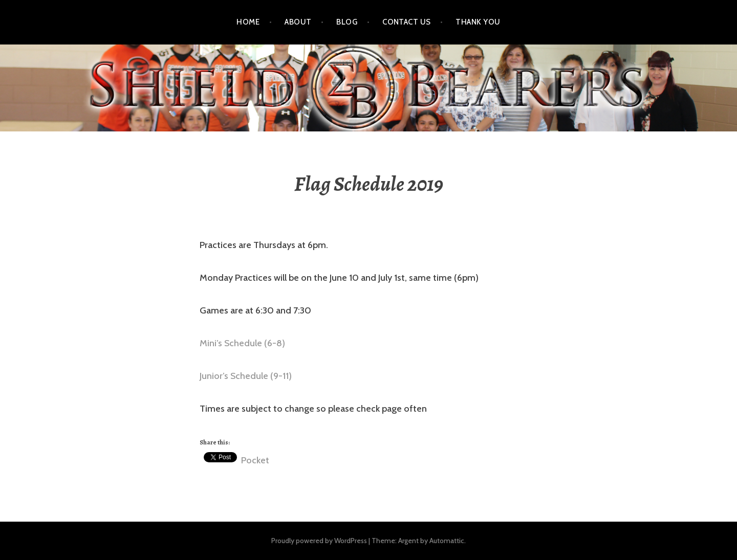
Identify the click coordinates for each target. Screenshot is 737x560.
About (298, 22)
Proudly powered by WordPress (319, 541)
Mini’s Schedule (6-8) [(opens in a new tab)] (242, 343)
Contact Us (407, 22)
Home (248, 22)
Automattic (447, 541)
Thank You (478, 22)
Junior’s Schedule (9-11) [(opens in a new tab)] (246, 376)
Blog (347, 22)
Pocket (255, 460)
